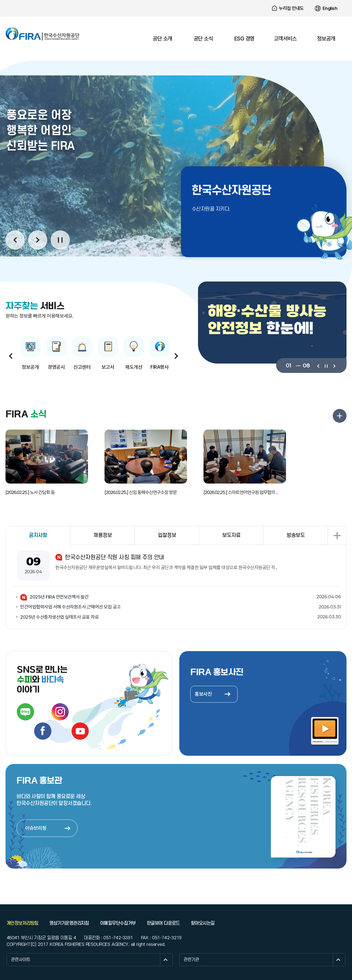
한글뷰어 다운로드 (163, 923)
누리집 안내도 (291, 8)
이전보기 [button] (15, 240)
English (330, 8)
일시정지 (60, 240)
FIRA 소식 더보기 (340, 416)
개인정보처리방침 (23, 923)
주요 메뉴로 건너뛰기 (176, 0)
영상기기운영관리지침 (69, 923)
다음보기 (334, 365)
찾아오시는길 (203, 923)
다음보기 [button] (38, 240)
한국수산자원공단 (43, 34)
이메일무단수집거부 (118, 923)
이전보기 (318, 365)
